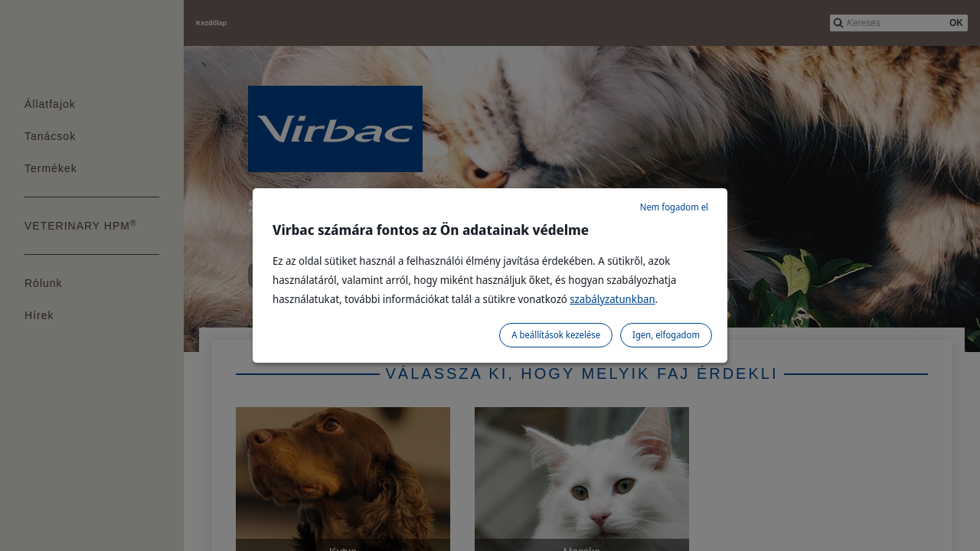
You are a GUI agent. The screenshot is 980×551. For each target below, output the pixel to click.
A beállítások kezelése (556, 335)
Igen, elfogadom (666, 335)
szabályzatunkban (612, 299)
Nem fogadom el (674, 207)
